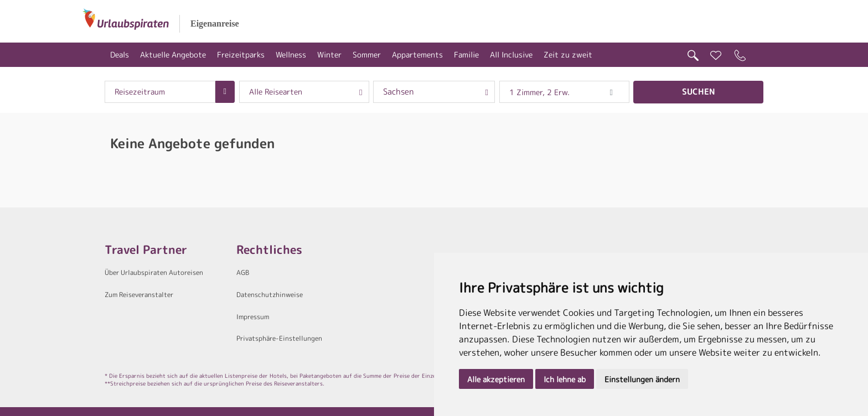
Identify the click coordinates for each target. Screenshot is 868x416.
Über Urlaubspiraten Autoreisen (154, 272)
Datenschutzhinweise (270, 295)
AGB (243, 272)
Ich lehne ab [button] (565, 379)
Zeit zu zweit (568, 54)
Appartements (417, 54)
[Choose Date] (225, 92)
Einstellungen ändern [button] (642, 379)
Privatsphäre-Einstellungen (279, 338)
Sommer (367, 54)
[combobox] (160, 92)
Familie (466, 54)
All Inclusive (511, 54)
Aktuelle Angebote (173, 54)
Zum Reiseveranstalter (139, 295)
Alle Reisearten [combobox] (276, 92)
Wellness (291, 54)
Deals (120, 54)
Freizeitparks (241, 54)
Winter (329, 54)
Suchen (699, 92)
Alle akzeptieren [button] (496, 379)
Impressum (253, 317)
